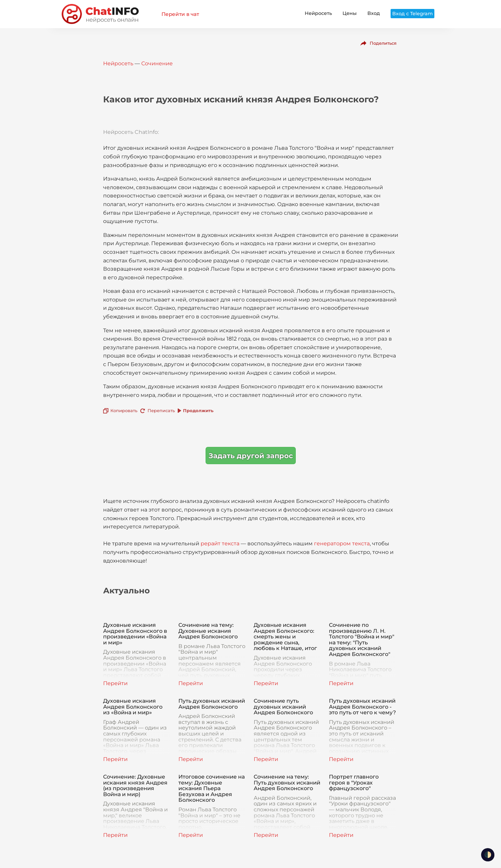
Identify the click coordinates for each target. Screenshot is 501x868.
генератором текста (342, 543)
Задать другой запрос (251, 456)
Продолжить (198, 410)
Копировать (124, 410)
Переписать (161, 410)
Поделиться (383, 43)
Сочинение (157, 63)
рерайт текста (220, 543)
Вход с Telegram (412, 14)
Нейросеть (318, 13)
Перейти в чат (180, 14)
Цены (350, 13)
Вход (374, 13)
